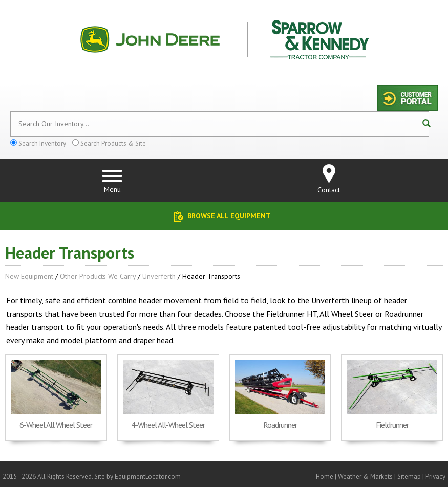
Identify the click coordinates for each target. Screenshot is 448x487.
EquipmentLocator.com (148, 477)
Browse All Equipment (229, 216)
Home (325, 477)
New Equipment (29, 276)
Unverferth (159, 276)
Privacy (435, 477)
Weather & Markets (365, 477)
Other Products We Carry (98, 276)
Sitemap (409, 477)
